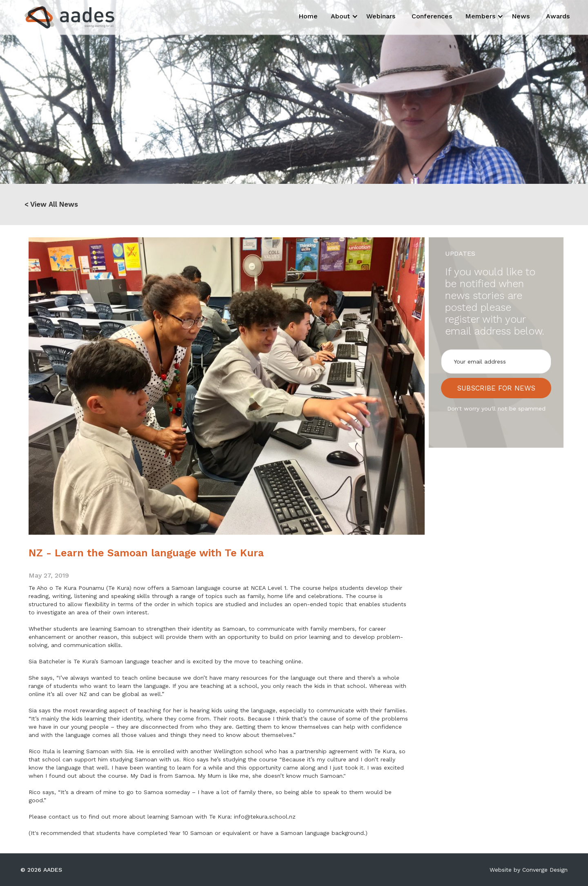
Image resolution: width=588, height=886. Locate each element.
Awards (558, 16)
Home (308, 16)
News (521, 16)
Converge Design (545, 870)
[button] (342, 16)
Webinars (381, 16)
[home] (62, 17)
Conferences (432, 16)
